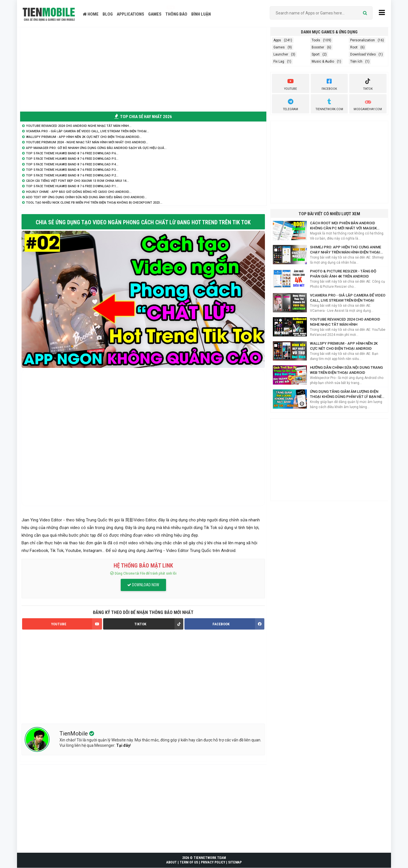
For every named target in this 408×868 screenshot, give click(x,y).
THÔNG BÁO (176, 14)
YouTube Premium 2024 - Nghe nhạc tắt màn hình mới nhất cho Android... (87, 142)
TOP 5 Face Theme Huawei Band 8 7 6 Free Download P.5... (72, 159)
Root (354, 47)
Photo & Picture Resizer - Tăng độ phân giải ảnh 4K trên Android (343, 274)
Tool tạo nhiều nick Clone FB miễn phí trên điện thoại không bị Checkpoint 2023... (94, 203)
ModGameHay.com (368, 104)
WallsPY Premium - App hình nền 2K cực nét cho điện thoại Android (344, 346)
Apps (277, 40)
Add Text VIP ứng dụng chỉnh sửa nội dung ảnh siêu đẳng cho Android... (86, 197)
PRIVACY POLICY (213, 863)
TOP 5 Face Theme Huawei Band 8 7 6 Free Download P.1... (72, 186)
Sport (316, 54)
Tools (316, 40)
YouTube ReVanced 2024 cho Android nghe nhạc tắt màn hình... (79, 126)
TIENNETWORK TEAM (210, 858)
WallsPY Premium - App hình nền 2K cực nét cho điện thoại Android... (84, 137)
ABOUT (172, 863)
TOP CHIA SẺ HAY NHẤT (143, 117)
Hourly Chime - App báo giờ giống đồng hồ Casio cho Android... (79, 192)
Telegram (291, 104)
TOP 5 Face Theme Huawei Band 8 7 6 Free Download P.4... (72, 164)
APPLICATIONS (130, 14)
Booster (318, 47)
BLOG (108, 14)
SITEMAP (235, 863)
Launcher (281, 54)
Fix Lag (279, 61)
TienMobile (74, 733)
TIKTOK (159, 624)
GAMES (155, 14)
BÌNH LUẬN (201, 14)
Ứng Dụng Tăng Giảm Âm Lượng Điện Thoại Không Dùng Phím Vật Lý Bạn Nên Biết (347, 394)
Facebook (329, 84)
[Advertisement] (143, 69)
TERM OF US (189, 863)
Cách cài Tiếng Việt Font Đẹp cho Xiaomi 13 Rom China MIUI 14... (77, 181)
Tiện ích (356, 61)
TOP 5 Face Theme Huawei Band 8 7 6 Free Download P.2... (72, 175)
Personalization (363, 40)
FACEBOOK (238, 624)
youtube (291, 84)
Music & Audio (323, 61)
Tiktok (368, 84)
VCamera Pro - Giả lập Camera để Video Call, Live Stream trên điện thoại (348, 298)
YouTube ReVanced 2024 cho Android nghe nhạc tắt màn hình (345, 322)
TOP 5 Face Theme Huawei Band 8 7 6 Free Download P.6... (72, 153)
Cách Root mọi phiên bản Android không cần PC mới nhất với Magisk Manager (343, 226)
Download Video (363, 54)
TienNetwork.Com (329, 104)
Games (279, 47)
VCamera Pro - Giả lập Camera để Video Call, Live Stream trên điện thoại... (88, 131)
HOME (91, 14)
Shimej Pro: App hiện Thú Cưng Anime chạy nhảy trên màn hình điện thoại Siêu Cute (346, 250)
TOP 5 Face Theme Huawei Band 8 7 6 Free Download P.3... (72, 170)
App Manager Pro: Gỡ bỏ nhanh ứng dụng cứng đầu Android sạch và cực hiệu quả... (96, 148)
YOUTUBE (77, 624)
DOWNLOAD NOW (143, 585)
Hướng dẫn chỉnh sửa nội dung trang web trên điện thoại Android (346, 370)
